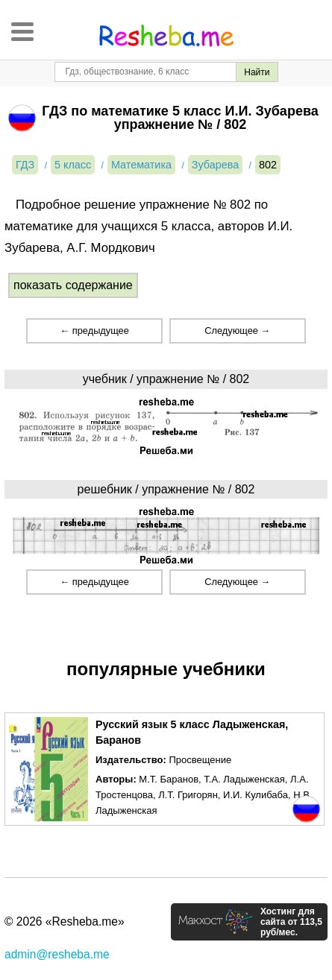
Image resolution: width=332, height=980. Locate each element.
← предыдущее (94, 331)
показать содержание (73, 285)
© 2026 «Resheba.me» (65, 921)
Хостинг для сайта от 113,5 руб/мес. (291, 922)
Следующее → (237, 331)
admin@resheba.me (57, 954)
